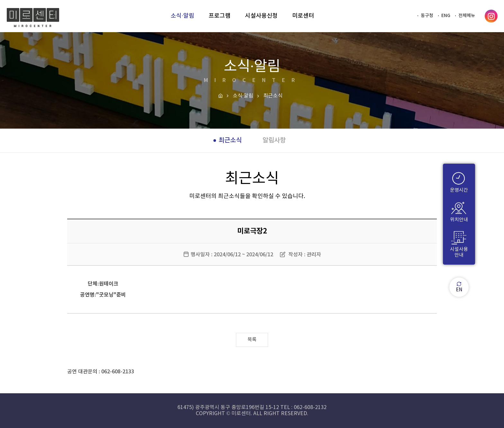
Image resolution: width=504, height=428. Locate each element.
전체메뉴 (467, 16)
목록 (252, 340)
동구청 (427, 16)
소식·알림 (243, 96)
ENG (446, 16)
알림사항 (274, 141)
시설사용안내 (459, 244)
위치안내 (459, 211)
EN (459, 287)
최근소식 (230, 141)
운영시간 (459, 182)
